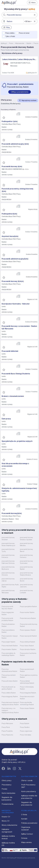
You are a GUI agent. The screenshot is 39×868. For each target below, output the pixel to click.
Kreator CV (6, 817)
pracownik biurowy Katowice (8, 556)
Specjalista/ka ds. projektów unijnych (17, 441)
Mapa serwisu (26, 842)
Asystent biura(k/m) (10, 236)
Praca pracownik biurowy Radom (29, 625)
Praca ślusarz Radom (27, 708)
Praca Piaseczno (7, 735)
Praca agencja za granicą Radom (29, 676)
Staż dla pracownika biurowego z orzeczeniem (15, 465)
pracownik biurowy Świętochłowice (26, 574)
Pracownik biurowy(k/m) (12, 513)
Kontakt (24, 819)
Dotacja (24, 838)
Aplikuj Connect (27, 834)
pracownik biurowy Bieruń (26, 550)
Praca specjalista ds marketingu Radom (9, 654)
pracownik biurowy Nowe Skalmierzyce (8, 544)
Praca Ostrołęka (25, 735)
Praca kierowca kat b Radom (27, 698)
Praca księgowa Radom (28, 693)
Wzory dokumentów (9, 825)
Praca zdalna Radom (9, 693)
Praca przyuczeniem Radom (9, 676)
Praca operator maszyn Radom (10, 637)
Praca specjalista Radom (28, 606)
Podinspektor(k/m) (9, 214)
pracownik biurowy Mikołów (26, 544)
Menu (32, 3)
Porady (4, 789)
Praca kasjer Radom (8, 642)
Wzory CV (6, 821)
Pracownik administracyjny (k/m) (15, 144)
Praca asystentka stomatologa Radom (27, 703)
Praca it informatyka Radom (27, 688)
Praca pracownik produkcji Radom (7, 619)
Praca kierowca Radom (28, 618)
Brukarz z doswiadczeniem (13, 396)
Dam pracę (6, 419)
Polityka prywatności (29, 823)
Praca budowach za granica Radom (8, 688)
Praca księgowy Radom (10, 696)
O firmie (24, 815)
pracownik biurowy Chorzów (8, 574)
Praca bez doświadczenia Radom (9, 670)
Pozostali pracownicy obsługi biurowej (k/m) (17, 190)
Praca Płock (6, 727)
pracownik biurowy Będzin (26, 568)
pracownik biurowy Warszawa (8, 592)
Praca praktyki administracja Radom (27, 682)
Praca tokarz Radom (27, 646)
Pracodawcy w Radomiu (8, 110)
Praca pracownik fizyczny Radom (7, 608)
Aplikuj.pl (4, 43)
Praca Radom (25, 723)
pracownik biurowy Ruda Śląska (10, 586)
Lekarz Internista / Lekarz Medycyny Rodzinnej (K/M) (19, 59)
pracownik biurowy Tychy (8, 550)
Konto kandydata (8, 793)
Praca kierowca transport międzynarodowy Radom (10, 703)
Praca (11, 43)
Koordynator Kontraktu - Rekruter (16, 304)
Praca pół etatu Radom (10, 681)
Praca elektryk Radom (28, 642)
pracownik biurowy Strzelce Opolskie (26, 539)
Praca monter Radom (27, 612)
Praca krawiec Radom (9, 649)
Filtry (7, 27)
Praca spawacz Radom (28, 630)
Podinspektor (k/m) (10, 121)
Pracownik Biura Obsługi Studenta (16, 374)
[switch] (20, 92)
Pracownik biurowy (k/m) (12, 166)
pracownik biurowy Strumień (8, 539)
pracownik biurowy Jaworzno (26, 586)
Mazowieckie (20, 43)
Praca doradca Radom (28, 649)
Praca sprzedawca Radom (8, 631)
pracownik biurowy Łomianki (26, 592)
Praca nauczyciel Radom (28, 636)
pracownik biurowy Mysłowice (8, 568)
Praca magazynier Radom (8, 613)
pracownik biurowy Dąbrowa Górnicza (8, 562)
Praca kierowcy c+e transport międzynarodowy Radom (10, 710)
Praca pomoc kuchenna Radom (28, 654)
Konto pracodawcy (29, 791)
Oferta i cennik (27, 780)
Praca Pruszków (7, 731)
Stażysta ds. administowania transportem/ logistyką (19, 490)
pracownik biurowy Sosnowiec (26, 562)
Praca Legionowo (26, 731)
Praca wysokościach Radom (27, 670)
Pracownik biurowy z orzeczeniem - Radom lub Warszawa (19, 327)
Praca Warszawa (7, 723)
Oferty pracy (7, 780)
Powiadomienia (7, 804)
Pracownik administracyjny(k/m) (15, 259)
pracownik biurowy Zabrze (8, 580)
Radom (29, 43)
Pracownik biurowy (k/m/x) (13, 281)
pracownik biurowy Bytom (26, 580)
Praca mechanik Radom (10, 646)
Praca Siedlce (25, 727)
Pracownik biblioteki (10, 351)
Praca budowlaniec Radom (8, 625)
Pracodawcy (7, 785)
